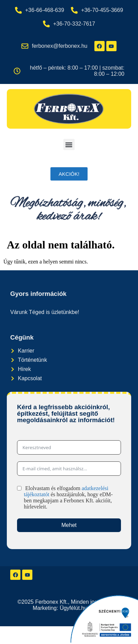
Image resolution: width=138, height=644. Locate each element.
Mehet (69, 525)
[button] (69, 145)
